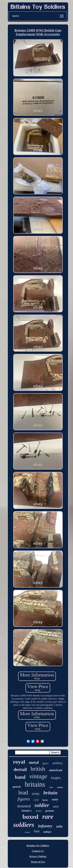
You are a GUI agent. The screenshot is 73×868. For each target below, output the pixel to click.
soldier (42, 805)
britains (35, 784)
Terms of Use (38, 862)
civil (36, 800)
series (39, 811)
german (50, 811)
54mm (27, 832)
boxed (30, 817)
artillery (58, 763)
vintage (38, 776)
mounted (24, 806)
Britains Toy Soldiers (38, 845)
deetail (20, 769)
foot (37, 831)
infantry (45, 826)
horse (45, 800)
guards (17, 787)
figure (46, 763)
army (36, 794)
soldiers (24, 825)
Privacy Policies (38, 856)
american (56, 770)
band (20, 777)
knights (56, 778)
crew (51, 787)
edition (60, 787)
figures (24, 799)
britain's (27, 811)
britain (50, 793)
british (38, 769)
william (47, 832)
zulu (59, 826)
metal (34, 762)
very (55, 799)
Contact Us (38, 851)
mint (56, 806)
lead (23, 792)
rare (48, 817)
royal (19, 762)
